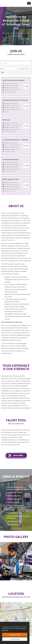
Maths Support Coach (11, 179)
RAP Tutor (6, 120)
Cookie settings (15, 639)
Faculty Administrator (11, 159)
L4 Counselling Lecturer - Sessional (15, 140)
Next (28, 561)
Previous (4, 561)
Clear (3, 72)
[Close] (27, 624)
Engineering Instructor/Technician (15, 100)
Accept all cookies (15, 635)
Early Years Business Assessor (14, 80)
